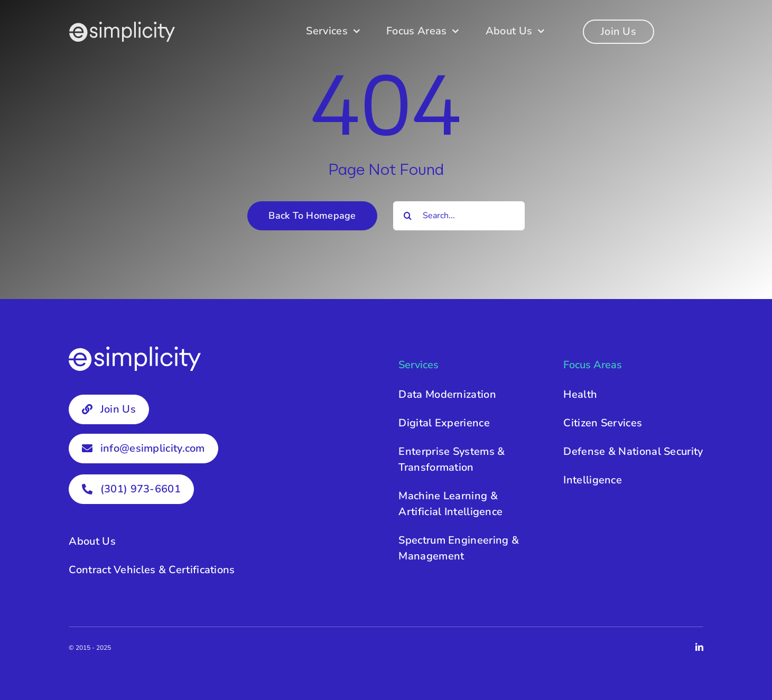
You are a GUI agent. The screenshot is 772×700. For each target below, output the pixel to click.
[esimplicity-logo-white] (122, 27)
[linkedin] (699, 647)
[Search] (408, 216)
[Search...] (459, 216)
